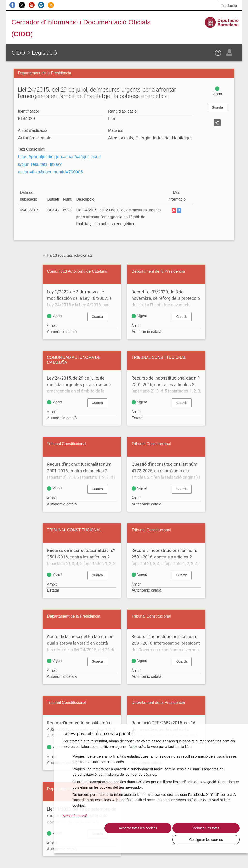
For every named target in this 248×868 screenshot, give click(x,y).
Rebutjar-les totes (159, 839)
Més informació (75, 827)
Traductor (229, 6)
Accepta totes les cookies (105, 839)
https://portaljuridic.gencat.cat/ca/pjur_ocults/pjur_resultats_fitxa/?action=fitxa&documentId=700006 (59, 164)
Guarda (217, 107)
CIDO (18, 53)
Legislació (44, 53)
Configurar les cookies (213, 839)
